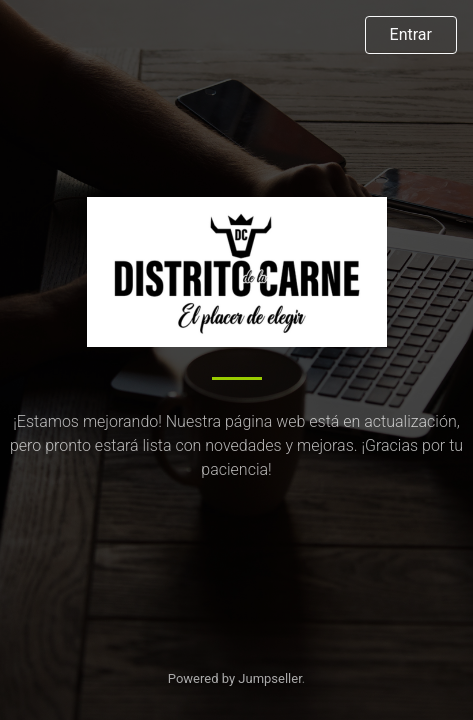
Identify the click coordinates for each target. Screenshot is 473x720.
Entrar (411, 34)
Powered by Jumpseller (235, 678)
